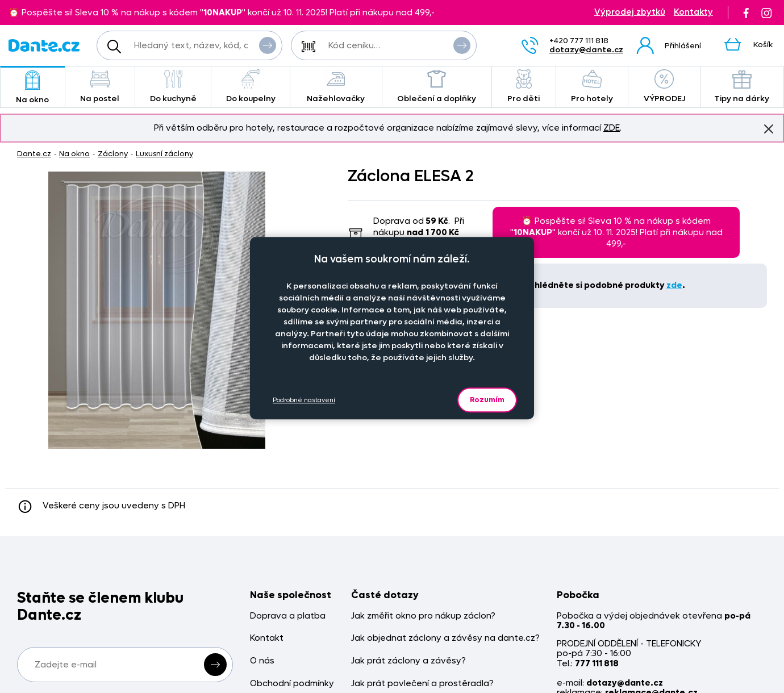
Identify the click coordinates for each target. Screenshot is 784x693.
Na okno (33, 88)
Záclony (113, 154)
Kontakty (693, 12)
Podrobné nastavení (304, 400)
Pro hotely (592, 87)
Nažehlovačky (336, 87)
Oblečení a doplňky (437, 87)
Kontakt (267, 638)
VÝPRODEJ (664, 87)
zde (674, 285)
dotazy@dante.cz (586, 50)
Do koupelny (251, 87)
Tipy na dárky (742, 87)
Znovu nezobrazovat (769, 128)
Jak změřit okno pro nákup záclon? (423, 616)
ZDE (612, 128)
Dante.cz (34, 154)
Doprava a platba (288, 616)
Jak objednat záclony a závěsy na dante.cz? (445, 638)
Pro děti (524, 87)
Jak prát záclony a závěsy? (408, 661)
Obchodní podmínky (292, 684)
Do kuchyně (173, 87)
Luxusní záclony (164, 154)
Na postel (100, 87)
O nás (262, 661)
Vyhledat (268, 45)
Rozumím (487, 400)
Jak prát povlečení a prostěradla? (422, 684)
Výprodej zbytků (630, 12)
